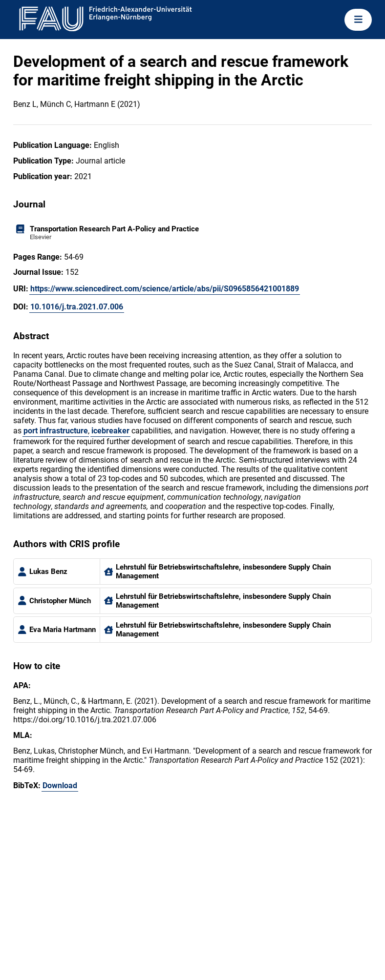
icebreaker (110, 431)
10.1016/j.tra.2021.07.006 (77, 307)
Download (60, 786)
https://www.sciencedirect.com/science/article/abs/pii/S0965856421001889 (165, 289)
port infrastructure (56, 431)
